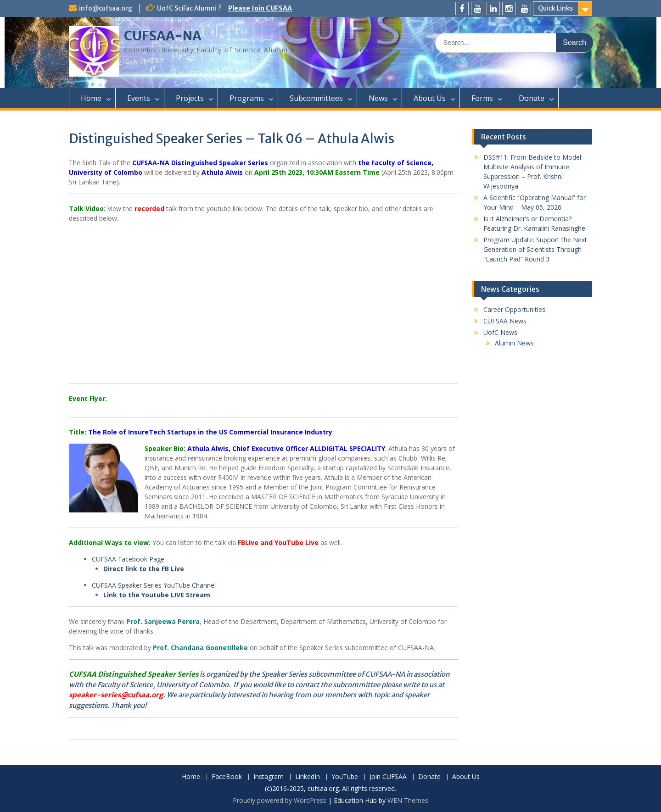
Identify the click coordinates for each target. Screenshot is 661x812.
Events (139, 98)
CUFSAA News (505, 321)
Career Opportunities (514, 309)
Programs (247, 98)
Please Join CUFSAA (260, 8)
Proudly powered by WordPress (280, 800)
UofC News (500, 332)
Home (91, 98)
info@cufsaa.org (106, 8)
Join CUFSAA (388, 777)
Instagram (269, 777)
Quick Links (555, 8)
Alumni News (514, 343)
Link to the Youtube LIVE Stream (158, 595)
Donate (532, 98)
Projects (190, 98)
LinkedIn (308, 777)
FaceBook (227, 777)
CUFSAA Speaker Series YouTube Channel (154, 585)
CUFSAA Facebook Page (128, 559)
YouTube (345, 777)
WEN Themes (408, 800)
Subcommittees (316, 98)
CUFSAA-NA (163, 36)
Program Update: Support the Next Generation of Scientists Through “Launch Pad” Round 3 (535, 249)
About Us (430, 98)
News (378, 98)
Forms (482, 98)
